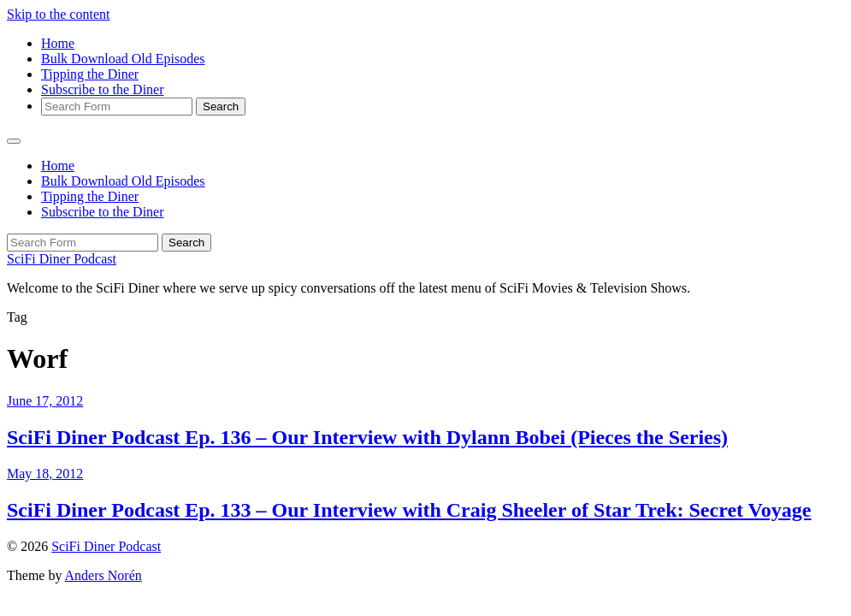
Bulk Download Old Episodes (123, 59)
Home (58, 43)
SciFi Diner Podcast (62, 259)
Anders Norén (103, 575)
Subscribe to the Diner (103, 89)
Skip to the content (58, 14)
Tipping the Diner (90, 74)
